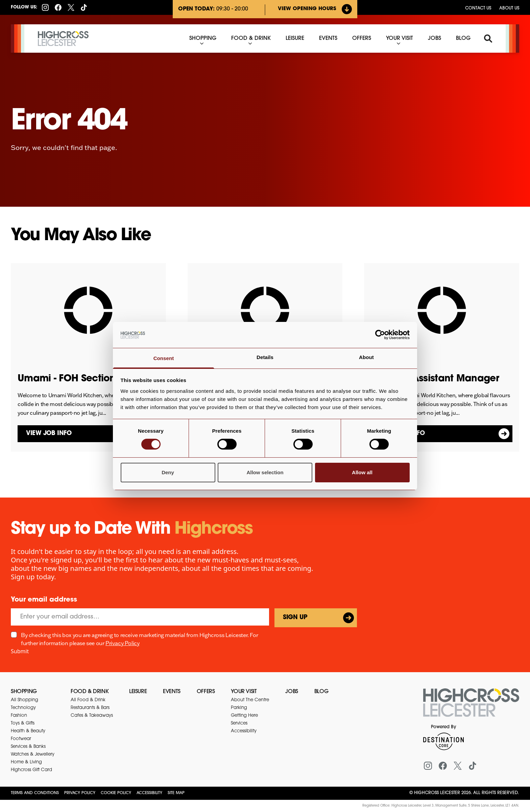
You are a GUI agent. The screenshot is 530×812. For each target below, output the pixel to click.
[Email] (140, 617)
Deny (168, 472)
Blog (321, 692)
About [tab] (366, 357)
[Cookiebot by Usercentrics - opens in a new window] (380, 335)
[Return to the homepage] (471, 707)
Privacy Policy (122, 643)
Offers (206, 692)
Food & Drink (90, 692)
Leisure (138, 692)
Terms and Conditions (35, 793)
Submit (20, 651)
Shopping (24, 692)
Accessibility (149, 793)
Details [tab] (265, 357)
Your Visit (244, 692)
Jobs (292, 692)
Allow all (362, 472)
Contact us (478, 8)
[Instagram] (45, 7)
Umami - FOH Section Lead (80, 379)
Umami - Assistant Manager (435, 379)
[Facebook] (58, 7)
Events (172, 692)
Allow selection (265, 472)
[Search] (488, 39)
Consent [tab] (164, 358)
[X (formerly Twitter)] (71, 7)
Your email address (44, 600)
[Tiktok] (84, 7)
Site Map (176, 793)
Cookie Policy (116, 793)
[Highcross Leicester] (63, 39)
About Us (509, 8)
